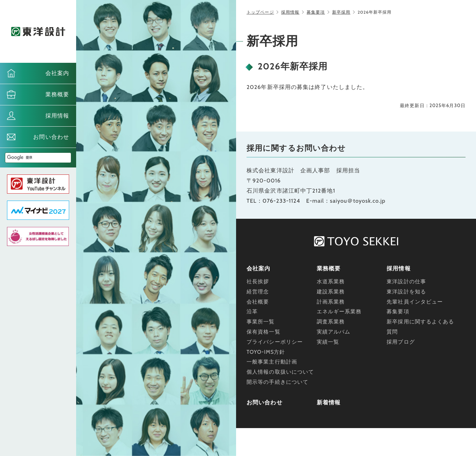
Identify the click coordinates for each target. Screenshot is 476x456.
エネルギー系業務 (339, 312)
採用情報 (57, 116)
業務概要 (57, 94)
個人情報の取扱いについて (280, 372)
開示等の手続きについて (277, 382)
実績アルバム (334, 332)
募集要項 (316, 12)
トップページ (260, 12)
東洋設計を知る (406, 292)
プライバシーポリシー (275, 342)
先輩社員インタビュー (415, 302)
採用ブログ (401, 342)
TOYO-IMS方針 (266, 352)
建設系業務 (331, 292)
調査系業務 (331, 322)
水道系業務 (331, 282)
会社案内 (57, 73)
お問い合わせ (51, 137)
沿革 (252, 312)
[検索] (30, 158)
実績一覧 (328, 342)
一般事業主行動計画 (272, 362)
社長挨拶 (258, 282)
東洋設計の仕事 (406, 282)
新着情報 (329, 402)
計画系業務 (331, 302)
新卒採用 (341, 12)
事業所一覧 (261, 322)
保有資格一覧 (263, 332)
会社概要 (258, 302)
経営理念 (258, 292)
